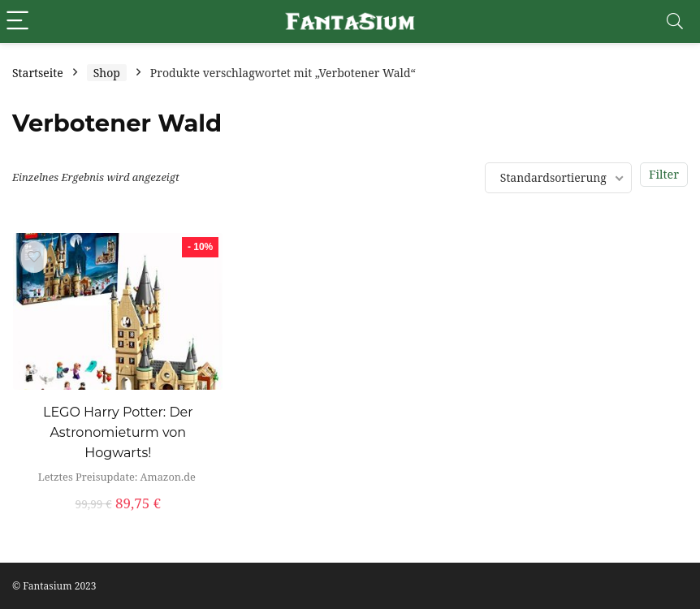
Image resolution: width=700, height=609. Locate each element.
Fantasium (47, 586)
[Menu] (19, 22)
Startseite (38, 73)
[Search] (675, 22)
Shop (107, 73)
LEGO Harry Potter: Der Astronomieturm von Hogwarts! (118, 432)
